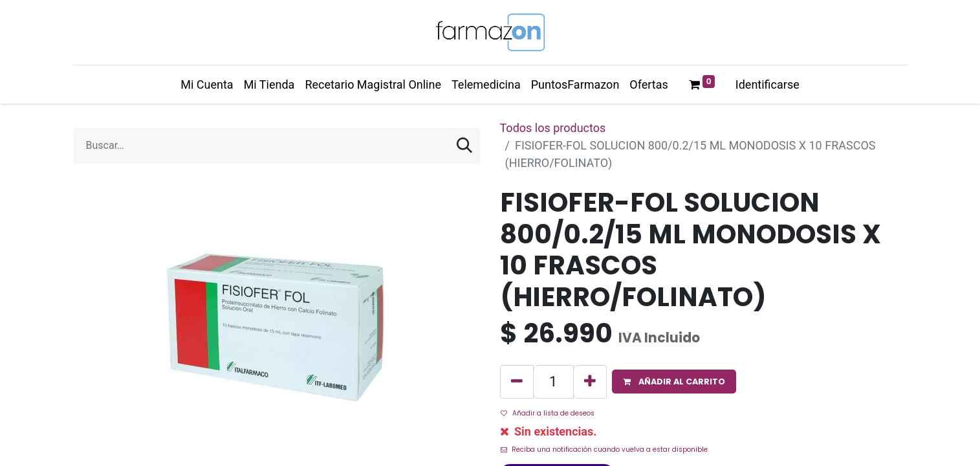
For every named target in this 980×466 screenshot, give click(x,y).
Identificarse (768, 84)
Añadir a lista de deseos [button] (548, 413)
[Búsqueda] (464, 146)
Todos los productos (553, 128)
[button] (674, 382)
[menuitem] (207, 84)
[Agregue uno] (590, 382)
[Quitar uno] (517, 382)
